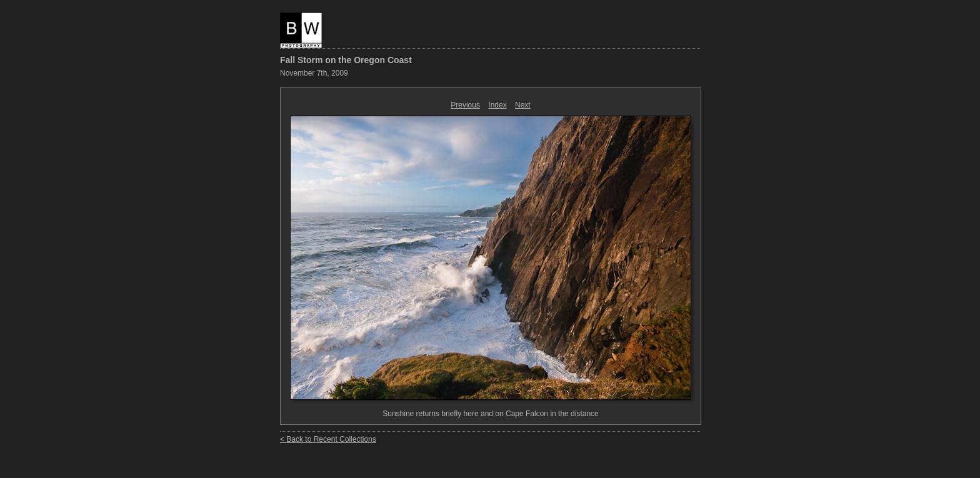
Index (497, 105)
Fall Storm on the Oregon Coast (346, 60)
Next (523, 105)
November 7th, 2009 (314, 73)
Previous (465, 105)
